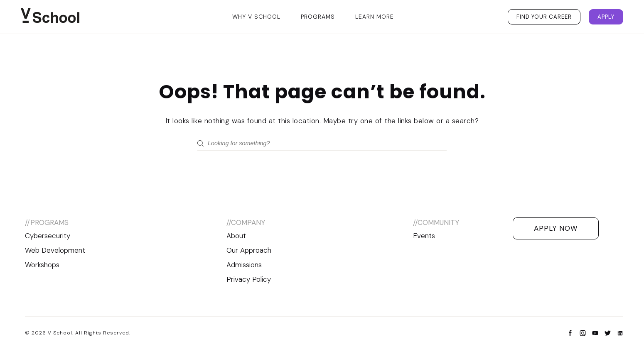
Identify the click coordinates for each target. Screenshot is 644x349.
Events (424, 236)
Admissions (244, 265)
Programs (318, 17)
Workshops (42, 265)
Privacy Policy (249, 279)
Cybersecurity (48, 236)
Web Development (55, 250)
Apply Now (556, 228)
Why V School (256, 17)
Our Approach (249, 250)
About (236, 236)
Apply (606, 17)
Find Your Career (544, 17)
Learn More (375, 17)
